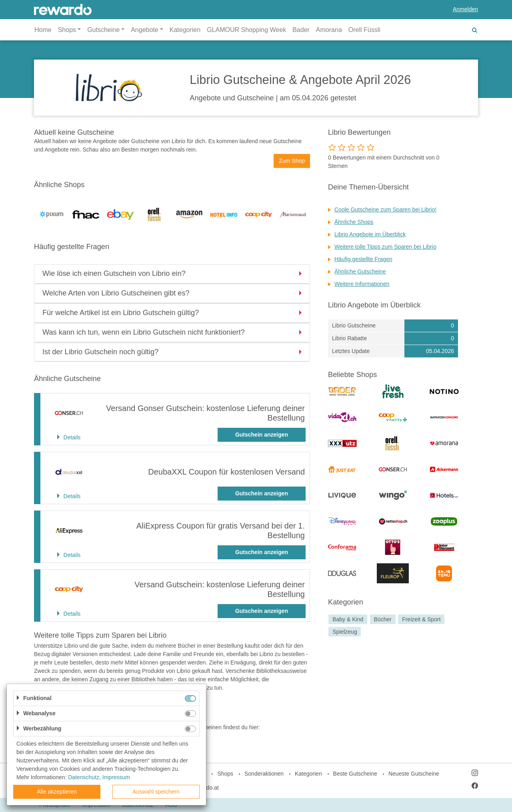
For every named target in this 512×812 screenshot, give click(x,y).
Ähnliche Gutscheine (360, 271)
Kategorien (185, 30)
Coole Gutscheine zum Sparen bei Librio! (385, 209)
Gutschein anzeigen (262, 435)
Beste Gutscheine (355, 774)
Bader (301, 30)
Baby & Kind (348, 619)
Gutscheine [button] (103, 30)
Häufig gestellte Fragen (363, 259)
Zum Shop (292, 161)
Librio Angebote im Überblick (370, 234)
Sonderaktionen (264, 774)
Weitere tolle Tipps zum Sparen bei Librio (385, 247)
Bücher (383, 619)
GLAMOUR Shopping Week (246, 30)
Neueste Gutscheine (414, 774)
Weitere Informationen (362, 284)
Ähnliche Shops (354, 222)
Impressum (116, 777)
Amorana (329, 30)
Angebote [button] (145, 30)
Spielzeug (345, 632)
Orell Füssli (364, 30)
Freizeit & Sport (421, 619)
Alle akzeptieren (57, 792)
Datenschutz (84, 777)
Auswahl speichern (156, 792)
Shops (225, 774)
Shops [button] (67, 30)
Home (43, 30)
